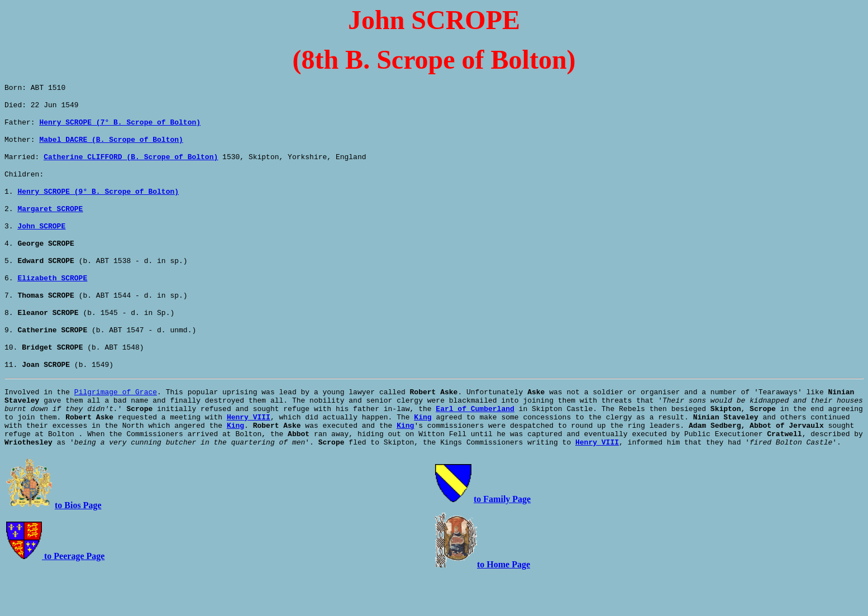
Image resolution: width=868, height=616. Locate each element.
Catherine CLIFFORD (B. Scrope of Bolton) (131, 165)
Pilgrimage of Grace (116, 422)
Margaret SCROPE (50, 222)
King (423, 452)
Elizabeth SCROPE (52, 298)
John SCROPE (41, 241)
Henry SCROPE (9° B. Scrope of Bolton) (98, 203)
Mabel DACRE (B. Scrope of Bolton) (111, 146)
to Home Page (504, 605)
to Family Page (502, 539)
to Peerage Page (73, 596)
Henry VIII (249, 452)
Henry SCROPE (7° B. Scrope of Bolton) (120, 127)
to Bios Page (78, 545)
